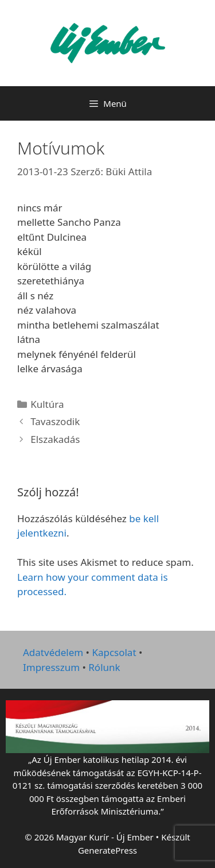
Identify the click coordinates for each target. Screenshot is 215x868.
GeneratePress (107, 850)
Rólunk (104, 667)
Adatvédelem (53, 652)
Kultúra (47, 404)
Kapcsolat (114, 652)
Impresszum (51, 667)
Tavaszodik (55, 421)
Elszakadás (55, 439)
